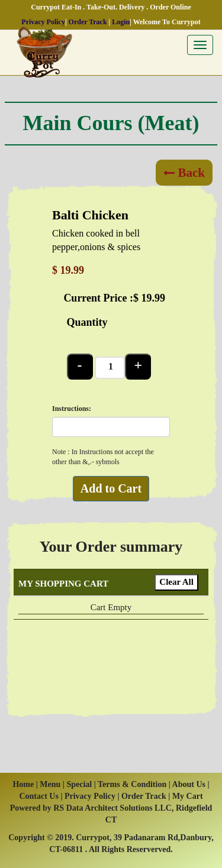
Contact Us (39, 796)
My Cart (188, 796)
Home (23, 784)
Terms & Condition (132, 784)
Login (121, 22)
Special (80, 784)
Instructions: (72, 409)
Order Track (88, 22)
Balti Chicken (90, 215)
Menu (50, 784)
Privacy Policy (43, 22)
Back (184, 173)
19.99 (154, 298)
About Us (189, 784)
